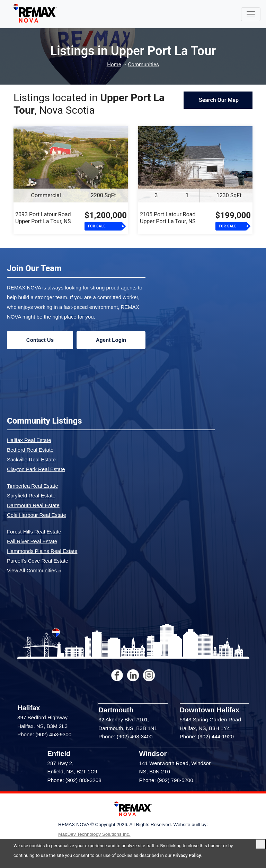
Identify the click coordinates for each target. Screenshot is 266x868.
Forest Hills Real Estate (34, 532)
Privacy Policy (187, 855)
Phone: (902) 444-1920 (207, 736)
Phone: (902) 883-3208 (74, 780)
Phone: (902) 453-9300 (44, 734)
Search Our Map (218, 100)
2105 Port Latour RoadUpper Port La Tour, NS (168, 218)
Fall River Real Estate (32, 541)
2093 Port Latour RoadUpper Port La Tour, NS (43, 218)
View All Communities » (34, 570)
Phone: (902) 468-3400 (125, 736)
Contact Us (40, 340)
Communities (144, 65)
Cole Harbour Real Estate (37, 515)
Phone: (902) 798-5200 (166, 780)
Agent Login (111, 340)
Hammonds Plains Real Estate (42, 551)
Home (114, 65)
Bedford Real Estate (30, 450)
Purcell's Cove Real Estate (38, 561)
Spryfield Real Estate (31, 496)
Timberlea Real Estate (33, 486)
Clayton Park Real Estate (36, 469)
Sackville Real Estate (31, 459)
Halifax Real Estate (29, 440)
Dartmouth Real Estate (33, 505)
